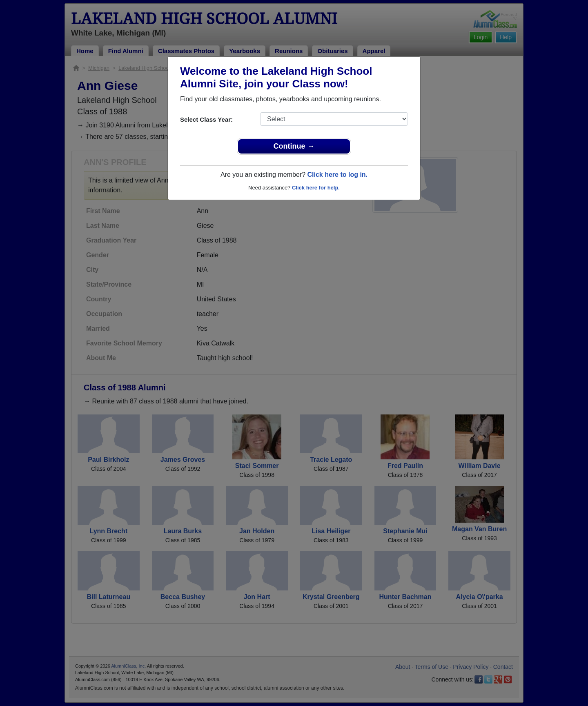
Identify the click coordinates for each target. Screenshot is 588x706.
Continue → (294, 146)
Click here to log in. (337, 175)
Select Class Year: (206, 119)
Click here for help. (316, 188)
